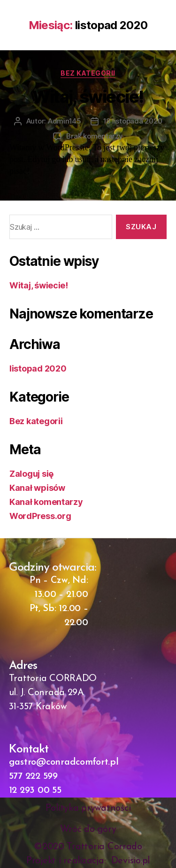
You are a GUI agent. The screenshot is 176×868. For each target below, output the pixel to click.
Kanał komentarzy (46, 502)
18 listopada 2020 (133, 121)
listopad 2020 (38, 368)
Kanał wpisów (37, 488)
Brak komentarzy (94, 136)
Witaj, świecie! (88, 97)
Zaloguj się (31, 474)
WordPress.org (40, 516)
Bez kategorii (88, 73)
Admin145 (65, 121)
